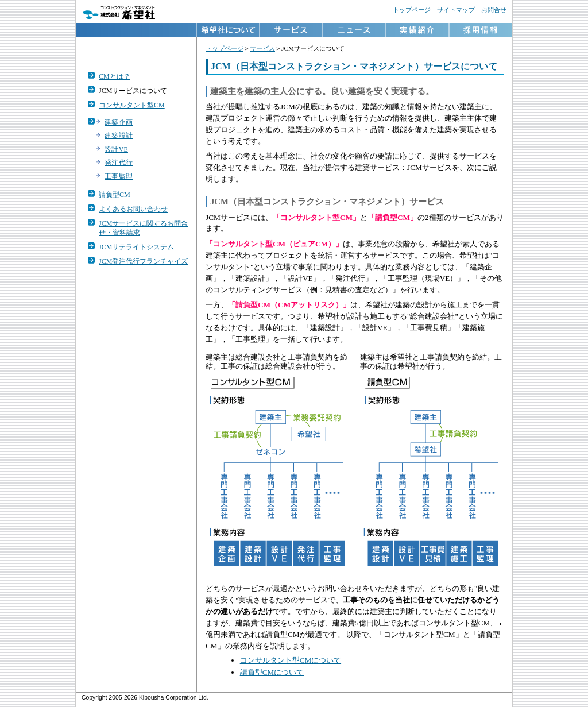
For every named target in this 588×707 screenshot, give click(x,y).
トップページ (412, 10)
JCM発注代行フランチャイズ (143, 261)
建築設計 (119, 136)
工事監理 (119, 177)
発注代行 (119, 163)
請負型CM (115, 195)
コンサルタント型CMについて (291, 660)
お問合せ (494, 10)
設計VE (116, 150)
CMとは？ (115, 76)
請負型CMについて (272, 672)
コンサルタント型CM (132, 105)
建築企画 (119, 123)
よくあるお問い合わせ (133, 209)
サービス (262, 48)
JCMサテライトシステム (136, 247)
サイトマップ (456, 10)
